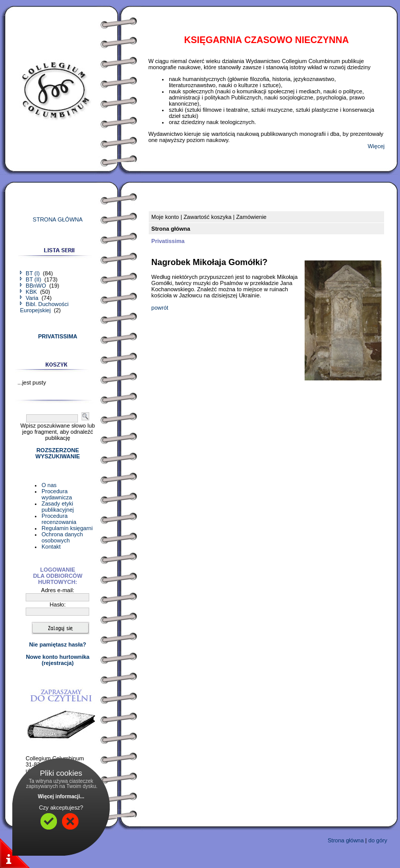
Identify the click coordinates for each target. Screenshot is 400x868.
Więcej (376, 146)
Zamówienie (251, 217)
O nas (49, 485)
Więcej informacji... (61, 796)
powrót (160, 308)
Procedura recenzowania (59, 519)
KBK (29, 292)
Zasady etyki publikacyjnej (58, 507)
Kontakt (51, 547)
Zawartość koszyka (208, 217)
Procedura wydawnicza (57, 494)
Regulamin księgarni (67, 528)
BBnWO (34, 286)
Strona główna (346, 840)
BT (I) (31, 273)
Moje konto (165, 217)
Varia (30, 298)
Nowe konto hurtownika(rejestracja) (57, 660)
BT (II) (31, 279)
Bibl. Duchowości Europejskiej (44, 307)
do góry (378, 840)
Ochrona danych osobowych (62, 537)
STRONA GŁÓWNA (58, 219)
